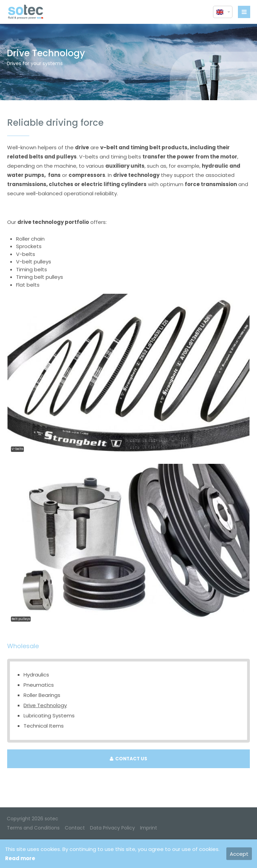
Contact (75, 828)
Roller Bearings (42, 695)
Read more (20, 858)
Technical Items (44, 726)
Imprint (149, 828)
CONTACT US (128, 759)
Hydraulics (36, 675)
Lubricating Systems (49, 715)
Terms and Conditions (33, 828)
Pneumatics (39, 685)
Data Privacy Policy (112, 828)
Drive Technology (45, 705)
